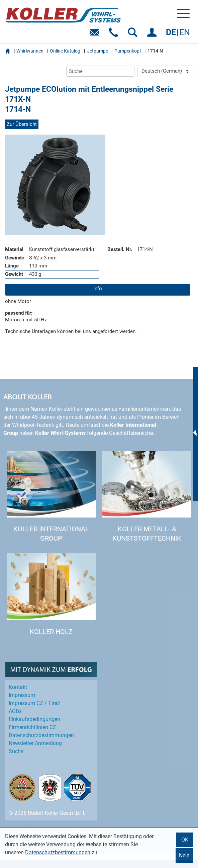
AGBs (15, 711)
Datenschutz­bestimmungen (41, 735)
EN (185, 32)
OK (185, 840)
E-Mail (96, 35)
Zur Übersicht (22, 124)
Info (98, 289)
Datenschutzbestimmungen (58, 852)
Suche (16, 751)
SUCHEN (134, 35)
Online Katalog (65, 51)
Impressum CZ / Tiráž (34, 703)
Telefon (115, 35)
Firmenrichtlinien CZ (32, 727)
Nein (184, 855)
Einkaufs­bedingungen (34, 719)
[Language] (165, 71)
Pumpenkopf (128, 51)
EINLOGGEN (153, 35)
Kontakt (18, 687)
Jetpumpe (97, 51)
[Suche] (100, 71)
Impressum (22, 695)
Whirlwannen (30, 51)
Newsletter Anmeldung (35, 743)
